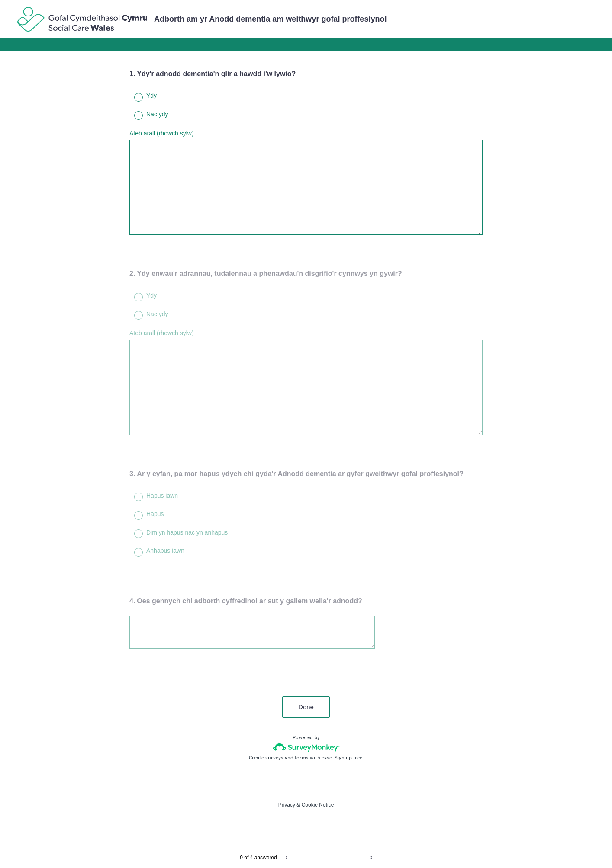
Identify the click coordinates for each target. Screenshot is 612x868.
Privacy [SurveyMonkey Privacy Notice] (287, 805)
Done (306, 707)
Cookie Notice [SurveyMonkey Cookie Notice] (318, 805)
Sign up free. (349, 758)
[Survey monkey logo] (306, 747)
